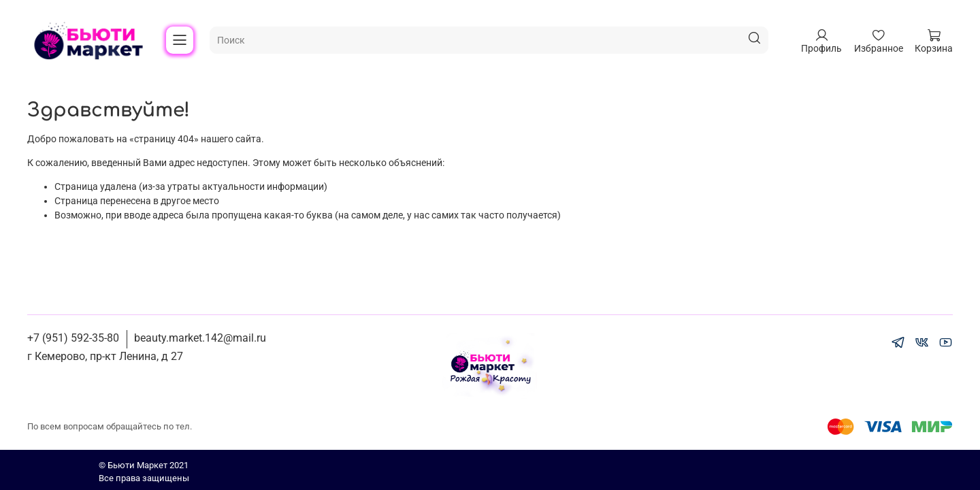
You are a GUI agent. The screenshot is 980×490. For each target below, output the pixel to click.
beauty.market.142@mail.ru (200, 338)
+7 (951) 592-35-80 (73, 338)
